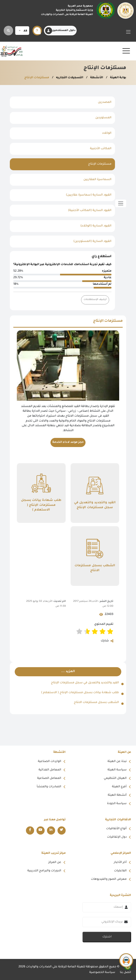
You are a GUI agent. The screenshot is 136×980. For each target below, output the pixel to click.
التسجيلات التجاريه (69, 78)
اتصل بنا (125, 973)
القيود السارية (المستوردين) (92, 241)
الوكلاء (107, 133)
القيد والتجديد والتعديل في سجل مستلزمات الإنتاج (95, 505)
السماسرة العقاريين (97, 180)
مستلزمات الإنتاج (37, 78)
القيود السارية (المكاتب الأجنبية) (90, 211)
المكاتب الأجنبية (101, 149)
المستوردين (103, 118)
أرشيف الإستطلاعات (95, 300)
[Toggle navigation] (128, 32)
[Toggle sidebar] (121, 203)
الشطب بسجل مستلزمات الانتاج (95, 568)
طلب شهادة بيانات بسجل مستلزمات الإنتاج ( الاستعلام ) (41, 505)
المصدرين (105, 102)
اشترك (107, 937)
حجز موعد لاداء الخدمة (68, 442)
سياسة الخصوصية (102, 973)
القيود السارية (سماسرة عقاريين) (89, 195)
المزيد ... (68, 671)
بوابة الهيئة (118, 78)
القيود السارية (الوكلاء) (96, 226)
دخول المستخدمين (60, 31)
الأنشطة (96, 78)
